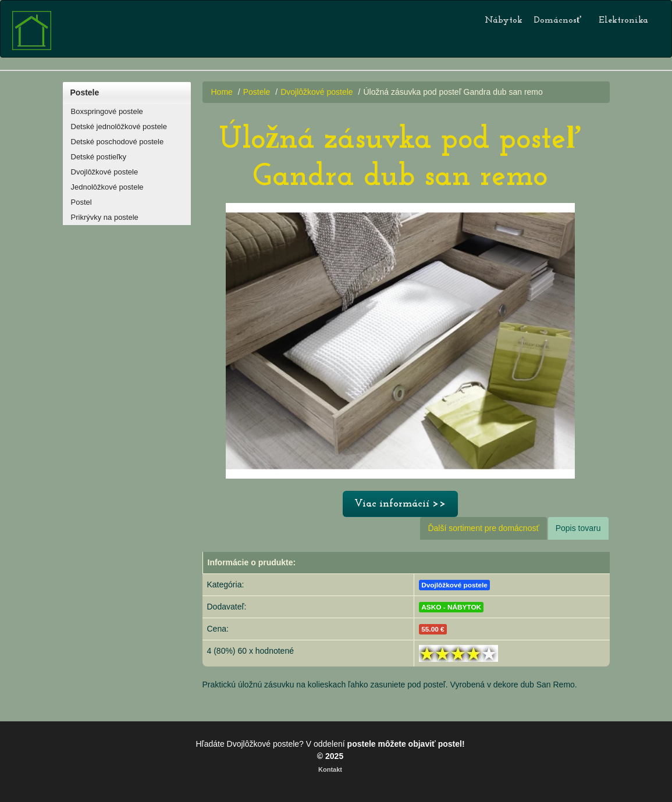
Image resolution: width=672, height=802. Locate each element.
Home (222, 92)
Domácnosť (558, 20)
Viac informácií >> (400, 504)
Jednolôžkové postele (107, 187)
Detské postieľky (99, 157)
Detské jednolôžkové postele (119, 126)
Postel (81, 202)
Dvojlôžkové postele (105, 172)
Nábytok (504, 20)
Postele (85, 92)
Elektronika (623, 20)
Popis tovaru (578, 528)
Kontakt (330, 769)
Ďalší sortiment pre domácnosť (483, 528)
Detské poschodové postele (118, 142)
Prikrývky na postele (105, 217)
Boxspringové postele (107, 111)
